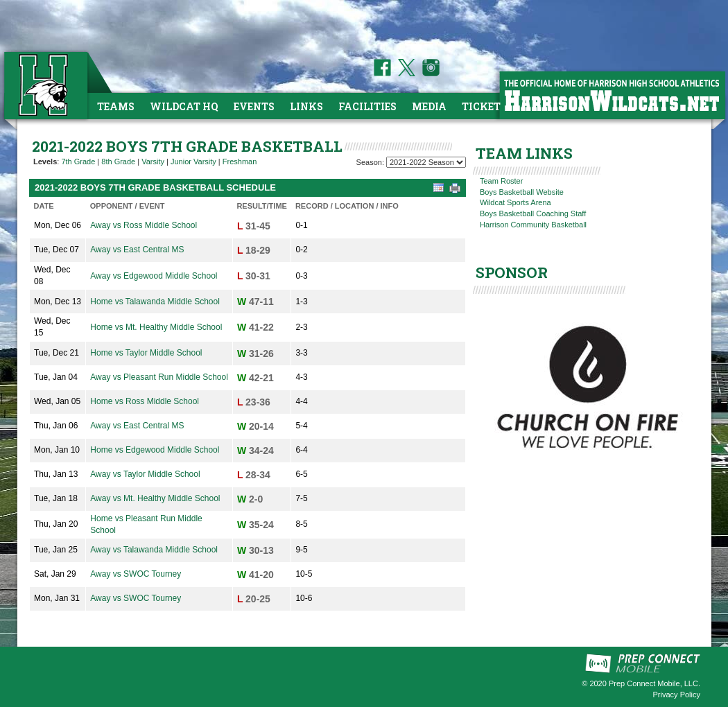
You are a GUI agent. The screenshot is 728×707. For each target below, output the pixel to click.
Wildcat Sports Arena (515, 202)
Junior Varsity (193, 162)
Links (306, 106)
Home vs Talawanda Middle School (155, 302)
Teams (116, 106)
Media (429, 106)
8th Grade (118, 162)
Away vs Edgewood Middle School (154, 276)
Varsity (153, 162)
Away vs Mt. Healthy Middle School (155, 498)
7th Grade (78, 162)
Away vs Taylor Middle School (145, 474)
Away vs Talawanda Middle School (154, 550)
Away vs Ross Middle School (144, 225)
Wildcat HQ (184, 106)
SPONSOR (512, 272)
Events (254, 106)
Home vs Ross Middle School (145, 401)
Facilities (367, 106)
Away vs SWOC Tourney (136, 574)
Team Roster (501, 181)
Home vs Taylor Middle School (146, 353)
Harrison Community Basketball (533, 225)
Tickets (484, 106)
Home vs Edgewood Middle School (155, 450)
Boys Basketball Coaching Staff (533, 213)
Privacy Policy (677, 695)
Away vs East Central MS (137, 250)
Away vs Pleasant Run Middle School (159, 377)
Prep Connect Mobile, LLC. (655, 683)
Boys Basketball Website (522, 192)
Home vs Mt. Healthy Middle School (156, 327)
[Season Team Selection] (426, 162)
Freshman (240, 162)
